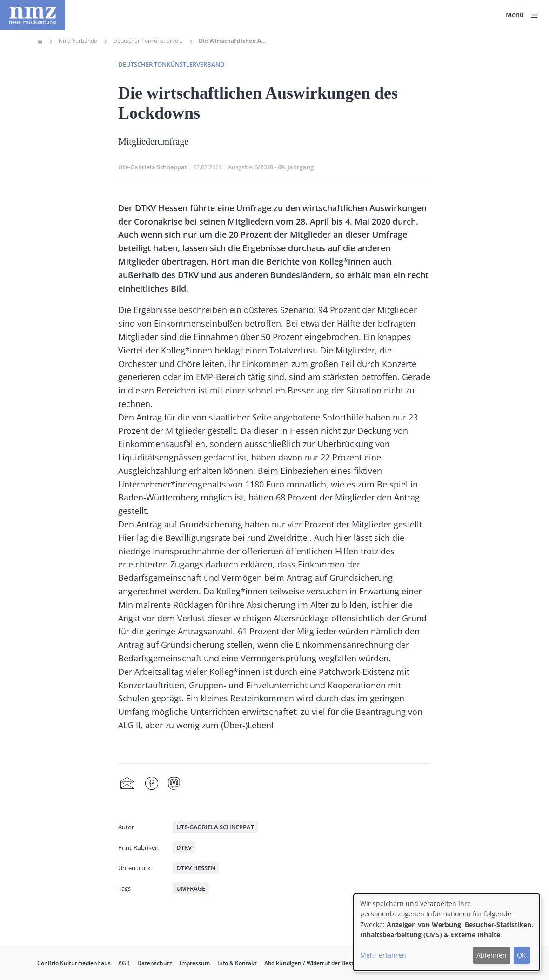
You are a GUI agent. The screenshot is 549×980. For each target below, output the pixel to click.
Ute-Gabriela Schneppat (153, 167)
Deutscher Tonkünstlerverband (148, 41)
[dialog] (447, 932)
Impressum (195, 963)
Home (40, 41)
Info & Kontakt (237, 963)
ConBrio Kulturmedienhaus (74, 963)
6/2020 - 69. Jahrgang (284, 167)
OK (522, 955)
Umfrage (191, 888)
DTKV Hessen (196, 868)
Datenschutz (155, 963)
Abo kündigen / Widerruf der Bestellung (317, 963)
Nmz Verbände (78, 41)
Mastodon (174, 784)
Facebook (152, 784)
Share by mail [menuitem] (127, 784)
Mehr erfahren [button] (383, 955)
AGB (124, 963)
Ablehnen (492, 955)
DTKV (184, 847)
